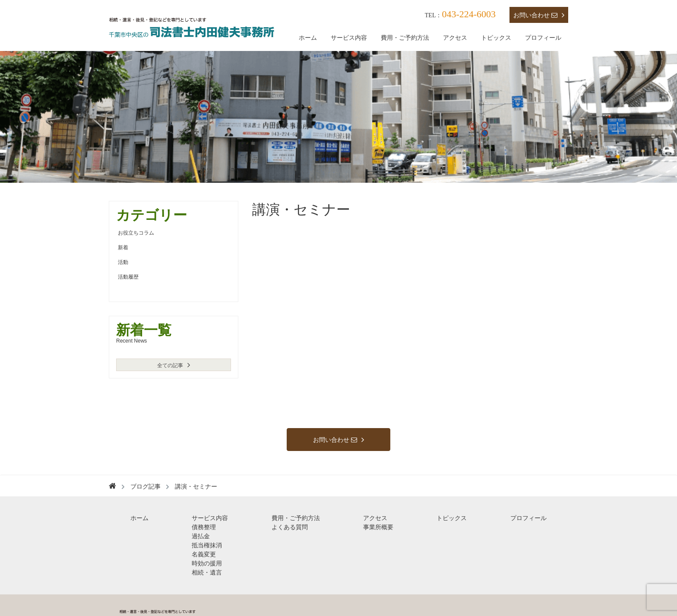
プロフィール (543, 38)
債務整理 (204, 527)
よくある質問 (290, 527)
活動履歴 (128, 277)
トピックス (496, 38)
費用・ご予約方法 (405, 38)
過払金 (201, 536)
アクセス (455, 38)
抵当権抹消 (207, 545)
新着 (123, 248)
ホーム (308, 38)
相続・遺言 (207, 572)
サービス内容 (349, 38)
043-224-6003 (469, 14)
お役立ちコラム (136, 233)
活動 (123, 262)
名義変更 (204, 554)
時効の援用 (207, 563)
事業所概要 (378, 527)
